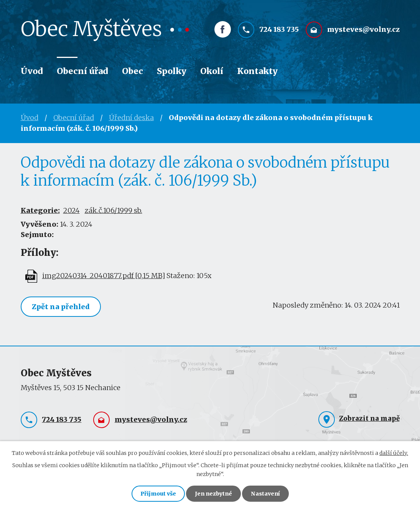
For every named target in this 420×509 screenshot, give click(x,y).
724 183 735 (279, 29)
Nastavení (265, 494)
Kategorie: (40, 210)
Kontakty (257, 71)
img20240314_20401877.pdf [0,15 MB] (104, 276)
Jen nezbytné (213, 494)
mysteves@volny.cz (363, 29)
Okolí (212, 71)
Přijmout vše (158, 494)
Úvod (32, 71)
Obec (133, 71)
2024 (72, 210)
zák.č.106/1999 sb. (114, 210)
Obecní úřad (82, 71)
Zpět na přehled (61, 307)
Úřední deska (131, 118)
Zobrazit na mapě (369, 418)
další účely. (394, 453)
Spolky (172, 71)
